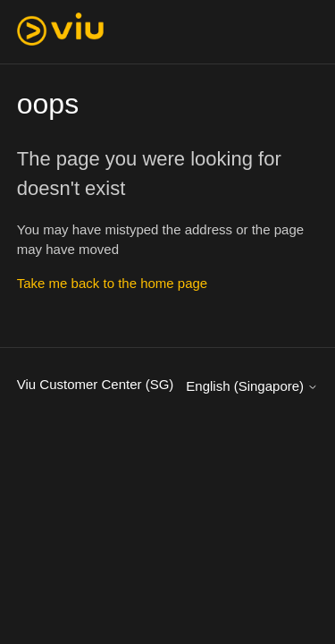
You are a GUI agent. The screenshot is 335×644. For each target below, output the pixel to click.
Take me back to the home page (112, 283)
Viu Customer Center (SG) (96, 384)
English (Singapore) (252, 386)
